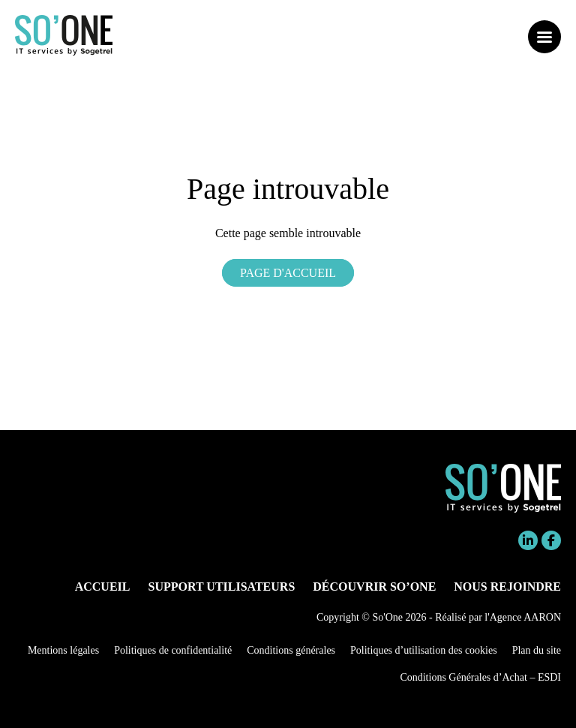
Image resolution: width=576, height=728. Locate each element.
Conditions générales (291, 650)
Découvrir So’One (374, 587)
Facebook (551, 540)
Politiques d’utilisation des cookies (424, 650)
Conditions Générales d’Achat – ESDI (480, 677)
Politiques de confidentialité (173, 650)
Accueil (103, 587)
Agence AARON (525, 617)
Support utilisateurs (222, 587)
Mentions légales (63, 650)
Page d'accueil (288, 273)
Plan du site (537, 650)
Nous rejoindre (507, 587)
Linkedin (528, 540)
